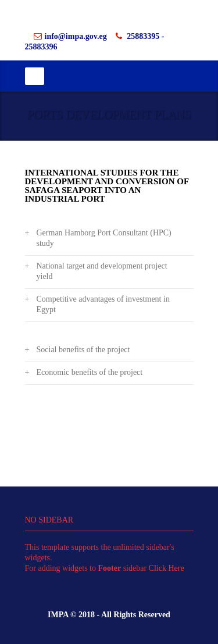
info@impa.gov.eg (76, 37)
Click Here (167, 569)
